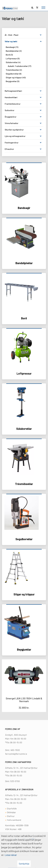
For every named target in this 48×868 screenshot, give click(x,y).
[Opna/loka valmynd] (43, 8)
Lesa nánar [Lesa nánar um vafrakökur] (11, 855)
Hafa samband (14, 820)
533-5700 (15, 781)
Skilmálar (11, 812)
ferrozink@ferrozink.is (16, 754)
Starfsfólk (12, 808)
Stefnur (11, 816)
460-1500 (15, 750)
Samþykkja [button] (24, 864)
